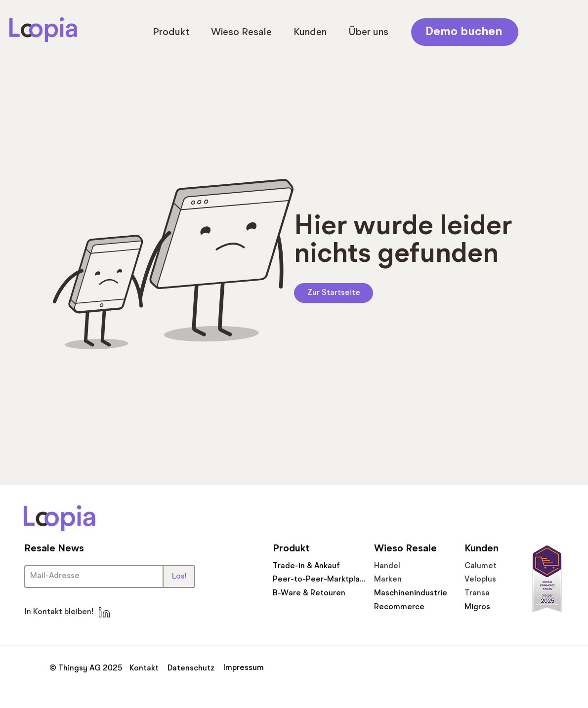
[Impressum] (245, 668)
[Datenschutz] (191, 668)
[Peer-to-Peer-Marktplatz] (319, 579)
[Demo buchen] (465, 32)
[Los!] (179, 577)
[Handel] (412, 566)
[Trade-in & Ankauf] (310, 566)
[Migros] (489, 607)
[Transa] (489, 593)
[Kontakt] (146, 668)
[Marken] (413, 579)
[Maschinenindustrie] (412, 593)
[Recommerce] (412, 607)
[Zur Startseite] (334, 293)
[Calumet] (489, 566)
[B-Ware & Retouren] (310, 593)
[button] (171, 33)
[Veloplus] (489, 579)
